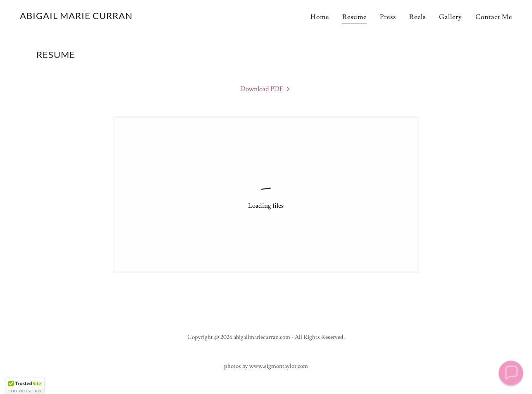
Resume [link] (354, 17)
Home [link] (320, 17)
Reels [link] (417, 17)
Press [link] (388, 17)
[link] (76, 17)
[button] (511, 373)
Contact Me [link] (494, 17)
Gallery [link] (451, 17)
